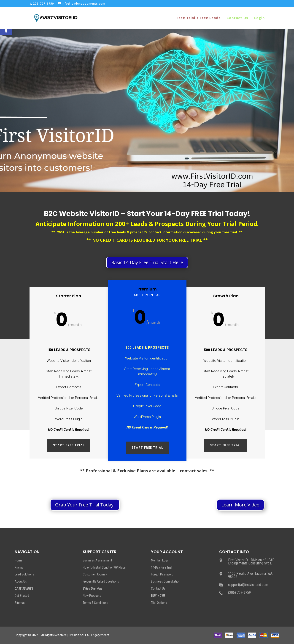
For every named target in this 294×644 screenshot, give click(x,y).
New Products (92, 596)
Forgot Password (162, 574)
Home (19, 560)
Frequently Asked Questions (101, 581)
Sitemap (20, 603)
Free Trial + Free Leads (199, 18)
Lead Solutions (24, 574)
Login (259, 18)
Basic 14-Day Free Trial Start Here (147, 262)
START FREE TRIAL (69, 445)
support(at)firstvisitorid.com (248, 585)
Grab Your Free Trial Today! (85, 505)
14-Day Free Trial (162, 567)
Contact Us (237, 18)
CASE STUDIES (24, 589)
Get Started (22, 596)
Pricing (19, 567)
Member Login (160, 560)
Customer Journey (95, 574)
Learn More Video (240, 505)
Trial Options (159, 603)
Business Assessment (97, 560)
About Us (21, 581)
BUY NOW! (158, 596)
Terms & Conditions (96, 603)
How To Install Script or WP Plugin (105, 567)
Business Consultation (166, 581)
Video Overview (93, 589)
